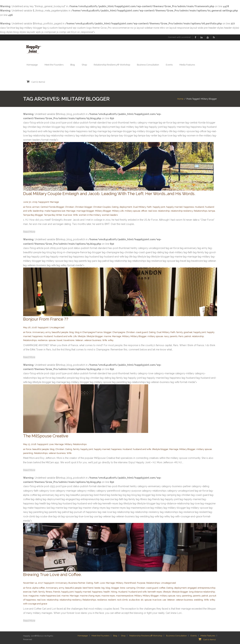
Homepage (83, 636)
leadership (38, 211)
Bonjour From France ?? (46, 319)
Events (194, 636)
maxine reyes (108, 596)
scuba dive (134, 600)
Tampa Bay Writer (53, 215)
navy (166, 336)
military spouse (132, 211)
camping (131, 588)
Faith (149, 207)
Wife (75, 215)
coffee (162, 588)
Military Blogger (103, 211)
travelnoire (69, 340)
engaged (192, 588)
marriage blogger (85, 211)
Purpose (141, 583)
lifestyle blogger (95, 336)
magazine (34, 596)
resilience (43, 340)
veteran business (93, 340)
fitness (49, 592)
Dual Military (139, 207)
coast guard (142, 332)
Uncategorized (57, 327)
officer (144, 211)
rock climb (122, 600)
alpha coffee (39, 588)
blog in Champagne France (89, 332)
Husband (200, 207)
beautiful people (60, 332)
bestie (97, 588)
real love (152, 211)
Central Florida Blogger (52, 207)
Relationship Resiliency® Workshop (146, 636)
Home (180, 99)
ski (142, 600)
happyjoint (44, 202)
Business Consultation (176, 636)
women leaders (110, 215)
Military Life (118, 211)
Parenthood (130, 583)
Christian (70, 207)
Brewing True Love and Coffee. (52, 575)
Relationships (201, 211)
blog (72, 332)
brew (123, 588)
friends (57, 592)
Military (126, 336)
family (180, 332)
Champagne (119, 332)
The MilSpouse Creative (46, 436)
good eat (188, 332)
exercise (27, 592)
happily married (174, 207)
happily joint (159, 207)
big (103, 588)
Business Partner (77, 583)
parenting (28, 453)
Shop (123, 636)
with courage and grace (35, 604)
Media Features (208, 636)
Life (75, 336)
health (107, 592)
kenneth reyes (155, 592)
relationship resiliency (182, 211)
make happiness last (55, 211)
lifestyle (82, 336)
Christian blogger (84, 207)
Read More (29, 232)
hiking (114, 592)
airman (36, 207)
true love (68, 215)
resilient (112, 600)
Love (51, 444)
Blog (115, 636)
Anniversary (38, 332)
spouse (52, 340)
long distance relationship (202, 592)
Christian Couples (102, 207)
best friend (88, 588)
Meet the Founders (100, 636)
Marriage (54, 202)
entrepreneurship (206, 588)
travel (60, 340)
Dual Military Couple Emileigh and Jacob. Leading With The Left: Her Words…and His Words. (109, 194)
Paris (181, 336)
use (164, 600)
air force (27, 207)
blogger (107, 332)
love (25, 596)
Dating (115, 207)
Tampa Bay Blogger (33, 215)
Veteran (79, 340)
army (48, 332)
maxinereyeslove (125, 596)
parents (174, 336)
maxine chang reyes (90, 596)
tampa (212, 211)
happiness (189, 207)
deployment (126, 207)
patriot (188, 336)
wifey (111, 340)
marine (107, 336)
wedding (198, 600)
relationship (164, 211)
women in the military (90, 215)
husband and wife (63, 336)
